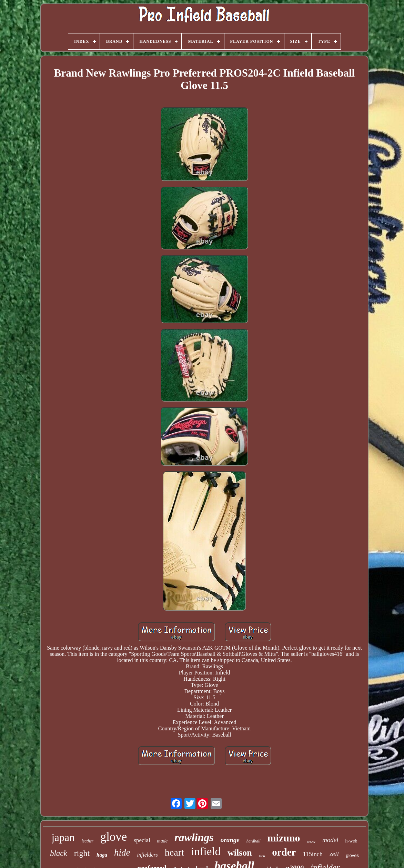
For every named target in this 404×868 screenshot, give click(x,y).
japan (63, 837)
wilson (240, 853)
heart (174, 852)
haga (102, 855)
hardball (254, 841)
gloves (352, 855)
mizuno (284, 838)
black (59, 853)
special (142, 840)
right (82, 853)
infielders (147, 855)
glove (114, 837)
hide (122, 852)
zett (334, 854)
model (330, 840)
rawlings (194, 837)
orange (230, 840)
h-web (351, 841)
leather (88, 841)
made (162, 841)
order (284, 852)
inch (262, 856)
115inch (312, 854)
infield (206, 851)
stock (311, 842)
